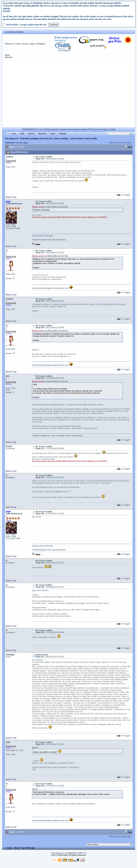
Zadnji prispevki (51, 129)
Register (41, 44)
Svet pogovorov (12, 139)
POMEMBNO (28, 129)
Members (42, 134)
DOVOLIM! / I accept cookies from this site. (27, 25)
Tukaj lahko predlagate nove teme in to (36, 139)
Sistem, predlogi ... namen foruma (69, 139)
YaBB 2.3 (81, 853)
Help (22, 134)
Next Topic (127, 143)
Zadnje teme (66, 129)
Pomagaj (103, 129)
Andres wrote (38, 207)
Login (32, 44)
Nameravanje (80, 129)
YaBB (53, 855)
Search (31, 134)
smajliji (112, 129)
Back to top (11, 197)
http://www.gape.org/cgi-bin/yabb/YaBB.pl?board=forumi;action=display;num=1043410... (70, 217)
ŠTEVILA (93, 129)
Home (14, 134)
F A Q (39, 129)
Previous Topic (115, 143)
